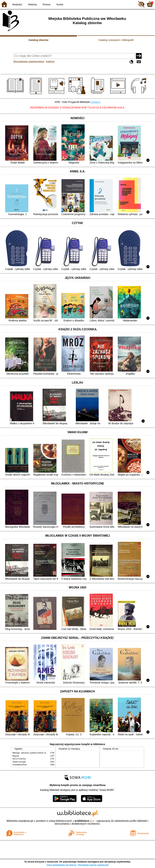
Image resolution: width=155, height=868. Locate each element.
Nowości (17, 4)
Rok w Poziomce (19, 759)
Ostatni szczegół (19, 762)
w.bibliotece (83, 821)
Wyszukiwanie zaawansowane (29, 61)
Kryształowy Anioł (19, 765)
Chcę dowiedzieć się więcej (61, 865)
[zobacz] (95, 102)
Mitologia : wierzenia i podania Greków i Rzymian (32, 753)
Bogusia (16, 756)
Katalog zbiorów (38, 40)
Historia (32, 4)
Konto (60, 4)
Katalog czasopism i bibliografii (116, 40)
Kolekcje (50, 61)
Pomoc (47, 4)
